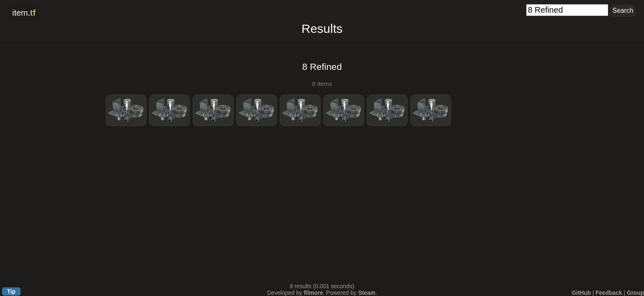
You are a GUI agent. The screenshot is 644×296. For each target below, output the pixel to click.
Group (635, 293)
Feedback (609, 293)
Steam (367, 293)
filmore (314, 293)
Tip (11, 291)
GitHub (581, 293)
